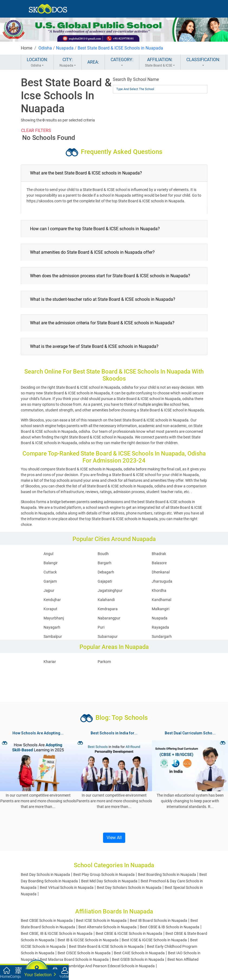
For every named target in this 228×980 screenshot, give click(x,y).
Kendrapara (108, 609)
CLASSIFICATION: (203, 62)
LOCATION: (37, 62)
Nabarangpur (109, 618)
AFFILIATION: (160, 62)
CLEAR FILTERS (36, 131)
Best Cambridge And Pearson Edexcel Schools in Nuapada (106, 966)
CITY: (68, 62)
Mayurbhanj (54, 618)
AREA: (93, 62)
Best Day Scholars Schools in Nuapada (129, 887)
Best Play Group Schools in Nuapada (104, 875)
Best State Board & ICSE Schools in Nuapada (120, 48)
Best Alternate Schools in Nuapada (108, 927)
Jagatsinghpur (110, 590)
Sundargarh (162, 636)
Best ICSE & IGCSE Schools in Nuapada (154, 940)
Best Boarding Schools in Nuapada (167, 875)
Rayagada (160, 627)
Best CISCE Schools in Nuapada (84, 953)
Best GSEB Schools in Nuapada (138, 959)
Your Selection (40, 974)
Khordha (159, 590)
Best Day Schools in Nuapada (45, 875)
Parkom (104, 662)
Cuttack (50, 572)
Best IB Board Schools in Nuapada (158, 920)
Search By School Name (136, 79)
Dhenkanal (161, 572)
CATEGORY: (122, 62)
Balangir (51, 563)
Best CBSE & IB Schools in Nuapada (170, 927)
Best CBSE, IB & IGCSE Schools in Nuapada (57, 933)
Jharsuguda (162, 581)
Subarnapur (108, 636)
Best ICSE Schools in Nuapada (101, 920)
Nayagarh (52, 627)
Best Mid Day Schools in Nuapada (109, 881)
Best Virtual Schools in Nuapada (67, 887)
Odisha (45, 48)
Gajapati (105, 581)
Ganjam (50, 581)
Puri (101, 627)
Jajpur (49, 590)
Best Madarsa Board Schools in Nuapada (74, 959)
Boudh (103, 554)
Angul (48, 554)
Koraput (50, 609)
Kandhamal (161, 600)
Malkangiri (161, 609)
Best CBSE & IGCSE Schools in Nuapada (129, 933)
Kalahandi (106, 600)
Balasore (159, 563)
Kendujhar (52, 600)
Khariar (50, 662)
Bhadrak (159, 554)
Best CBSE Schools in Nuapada (47, 920)
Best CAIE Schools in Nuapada (139, 953)
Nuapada (65, 48)
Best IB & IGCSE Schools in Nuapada (88, 940)
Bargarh (105, 563)
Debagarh (106, 572)
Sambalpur (53, 636)
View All (114, 838)
